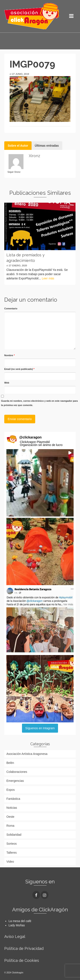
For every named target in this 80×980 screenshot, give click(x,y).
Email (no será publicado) (19, 369)
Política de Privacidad (24, 948)
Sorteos (12, 844)
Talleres (12, 853)
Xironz (34, 156)
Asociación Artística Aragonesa (27, 754)
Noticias (12, 808)
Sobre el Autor (18, 146)
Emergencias (15, 781)
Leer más (48, 278)
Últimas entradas (47, 146)
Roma (10, 826)
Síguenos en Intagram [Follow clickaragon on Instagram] (40, 728)
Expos (11, 790)
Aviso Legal (15, 936)
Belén (10, 763)
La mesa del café (20, 921)
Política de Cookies (22, 960)
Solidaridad (14, 835)
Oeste (10, 817)
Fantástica (13, 799)
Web (7, 383)
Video (10, 862)
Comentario (11, 308)
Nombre (9, 355)
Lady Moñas (17, 925)
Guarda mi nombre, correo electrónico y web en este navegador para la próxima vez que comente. (39, 403)
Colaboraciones (17, 772)
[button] (40, 483)
